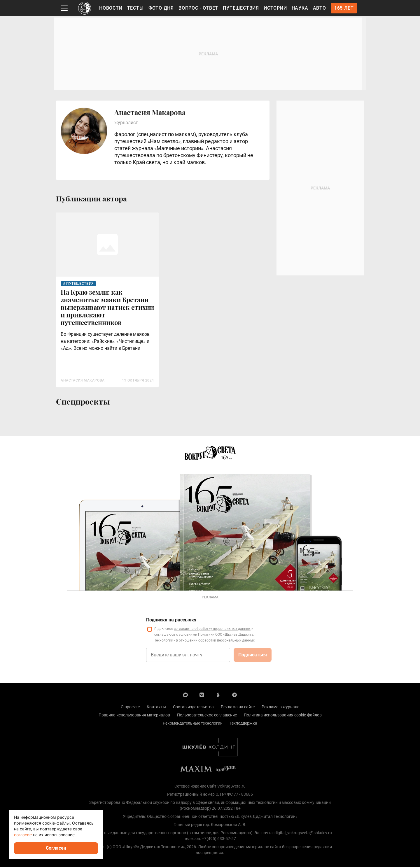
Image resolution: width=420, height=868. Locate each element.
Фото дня (161, 8)
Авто (320, 8)
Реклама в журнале (280, 708)
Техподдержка (243, 724)
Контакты (156, 708)
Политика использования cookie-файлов (283, 716)
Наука (300, 8)
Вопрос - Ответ (198, 8)
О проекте (130, 708)
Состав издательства (193, 708)
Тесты (135, 8)
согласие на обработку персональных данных (212, 630)
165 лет (344, 8)
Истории (275, 8)
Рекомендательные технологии (193, 724)
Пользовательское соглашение (207, 716)
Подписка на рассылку (171, 621)
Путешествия (241, 8)
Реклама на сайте (238, 708)
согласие (23, 835)
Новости (111, 8)
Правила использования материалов (134, 716)
